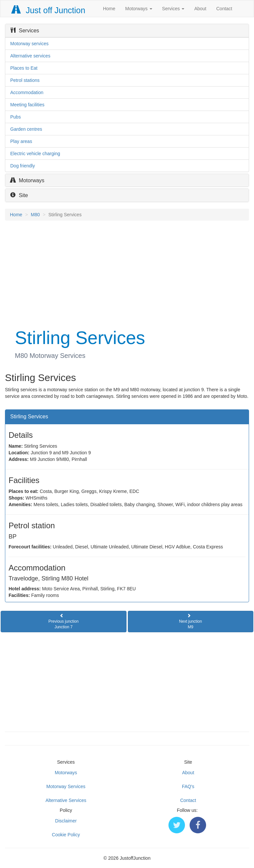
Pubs (16, 117)
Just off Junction (49, 10)
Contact (224, 9)
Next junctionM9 (190, 621)
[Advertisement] (127, 273)
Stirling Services (29, 417)
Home (109, 9)
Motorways (139, 9)
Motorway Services (66, 786)
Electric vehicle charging (35, 154)
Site (19, 195)
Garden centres (26, 129)
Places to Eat (24, 68)
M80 (35, 215)
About (200, 9)
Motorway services (29, 44)
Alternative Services (66, 800)
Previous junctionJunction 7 (64, 621)
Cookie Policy (66, 835)
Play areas (21, 141)
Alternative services (30, 56)
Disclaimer (66, 821)
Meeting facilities (27, 105)
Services (173, 9)
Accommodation (27, 92)
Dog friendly (23, 166)
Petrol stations (25, 80)
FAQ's (188, 786)
